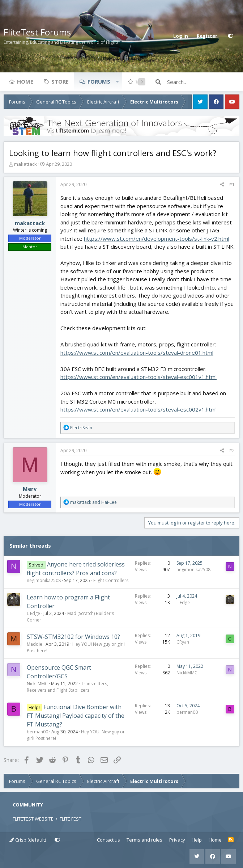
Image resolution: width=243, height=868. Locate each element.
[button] (117, 81)
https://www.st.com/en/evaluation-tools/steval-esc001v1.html (138, 377)
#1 (232, 184)
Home (25, 81)
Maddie (35, 644)
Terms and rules (144, 840)
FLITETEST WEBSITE (33, 819)
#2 (232, 450)
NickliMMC (37, 684)
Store (60, 81)
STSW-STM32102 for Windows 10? (73, 637)
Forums (99, 81)
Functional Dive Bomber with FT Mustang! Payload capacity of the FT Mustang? (76, 716)
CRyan (183, 642)
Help (197, 840)
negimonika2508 (44, 580)
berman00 (37, 732)
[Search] (203, 82)
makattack (25, 164)
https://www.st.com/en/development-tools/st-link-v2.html (157, 239)
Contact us (108, 840)
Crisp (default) (28, 840)
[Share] (222, 185)
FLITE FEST (71, 819)
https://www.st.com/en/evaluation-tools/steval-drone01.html (137, 353)
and (93, 502)
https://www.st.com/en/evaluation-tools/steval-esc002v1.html (138, 409)
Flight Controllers (111, 580)
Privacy (177, 840)
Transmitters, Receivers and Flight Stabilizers (67, 687)
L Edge (33, 613)
